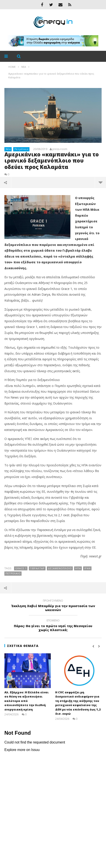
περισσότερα (101, 182)
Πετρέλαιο (22, 149)
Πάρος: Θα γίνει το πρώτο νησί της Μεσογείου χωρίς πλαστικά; (53, 626)
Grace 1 (21, 568)
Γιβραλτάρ (37, 568)
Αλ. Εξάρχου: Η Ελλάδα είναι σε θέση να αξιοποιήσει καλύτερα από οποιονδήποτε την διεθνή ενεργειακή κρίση (26, 701)
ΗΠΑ (78, 568)
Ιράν (87, 568)
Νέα (8, 149)
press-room (60, 149)
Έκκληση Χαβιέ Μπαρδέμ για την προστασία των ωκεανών (53, 606)
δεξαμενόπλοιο (60, 568)
